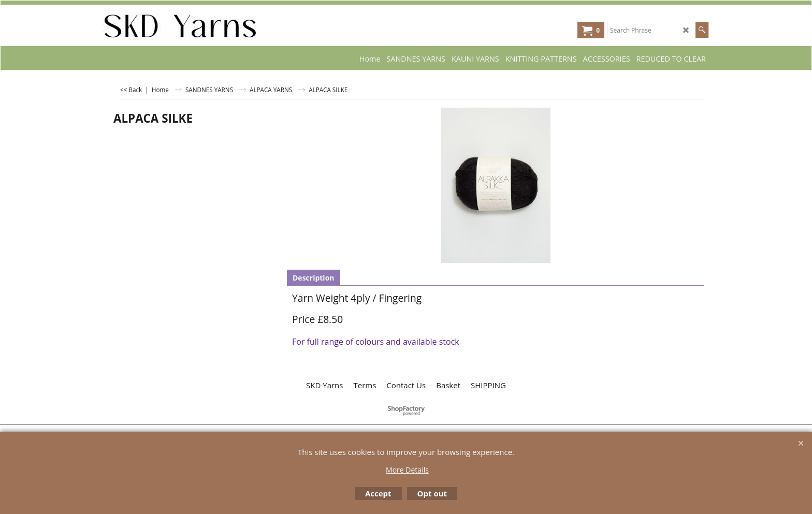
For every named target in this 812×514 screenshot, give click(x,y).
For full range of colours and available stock (376, 342)
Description (314, 278)
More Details (407, 470)
